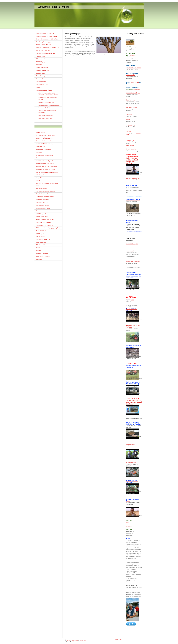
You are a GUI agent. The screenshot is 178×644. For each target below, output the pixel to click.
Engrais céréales (130, 444)
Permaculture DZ (130, 125)
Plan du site (82, 640)
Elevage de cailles (131, 149)
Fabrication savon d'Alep (133, 178)
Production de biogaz (132, 244)
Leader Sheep (130, 145)
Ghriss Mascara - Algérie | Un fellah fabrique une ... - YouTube (132, 161)
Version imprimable (72, 640)
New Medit (129, 114)
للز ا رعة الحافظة (130, 100)
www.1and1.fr (132, 55)
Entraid (128, 120)
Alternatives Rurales (131, 107)
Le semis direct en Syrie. (133, 93)
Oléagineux (129, 526)
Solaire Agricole (130, 251)
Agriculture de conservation (133, 68)
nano (132, 300)
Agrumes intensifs (131, 462)
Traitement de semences (133, 262)
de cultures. (137, 89)
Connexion (118, 640)
